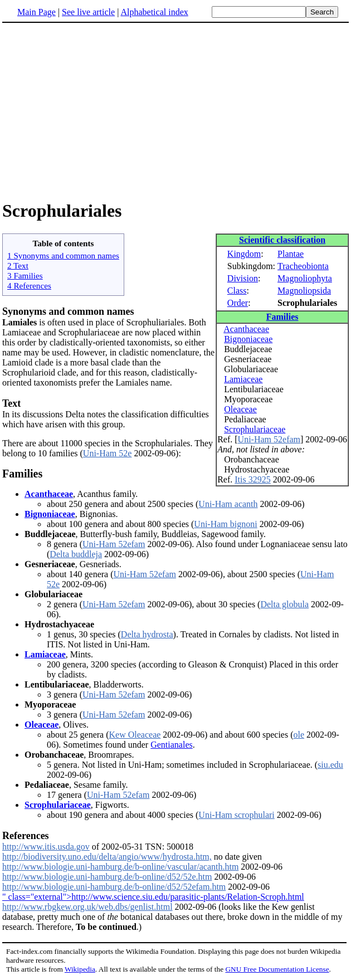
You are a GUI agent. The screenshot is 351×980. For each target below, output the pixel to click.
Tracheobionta (303, 266)
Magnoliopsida (304, 291)
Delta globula (284, 604)
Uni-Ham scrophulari (236, 815)
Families (282, 317)
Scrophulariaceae (255, 429)
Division (243, 278)
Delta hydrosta (147, 634)
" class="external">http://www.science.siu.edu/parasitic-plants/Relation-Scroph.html (153, 897)
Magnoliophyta (305, 278)
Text (11, 403)
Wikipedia (80, 969)
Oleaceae (240, 409)
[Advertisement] (96, 111)
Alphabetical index (154, 12)
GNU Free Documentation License (277, 969)
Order (238, 303)
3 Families (25, 276)
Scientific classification (282, 240)
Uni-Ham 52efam (269, 439)
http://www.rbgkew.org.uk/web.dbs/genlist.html (87, 907)
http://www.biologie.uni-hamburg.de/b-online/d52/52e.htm (107, 877)
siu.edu (330, 765)
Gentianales (172, 745)
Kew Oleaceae (135, 735)
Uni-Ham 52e (108, 453)
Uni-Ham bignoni (225, 524)
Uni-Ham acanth (228, 504)
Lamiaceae (243, 379)
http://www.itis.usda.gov (46, 847)
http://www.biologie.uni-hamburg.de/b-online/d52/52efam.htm (114, 887)
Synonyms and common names (68, 311)
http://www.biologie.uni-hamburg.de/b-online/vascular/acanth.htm (120, 867)
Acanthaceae (246, 329)
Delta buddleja (76, 554)
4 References (29, 286)
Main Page (36, 12)
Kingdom (244, 254)
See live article (88, 12)
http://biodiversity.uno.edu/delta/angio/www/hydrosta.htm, (107, 857)
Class (237, 291)
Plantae (291, 254)
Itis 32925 (252, 479)
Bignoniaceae (248, 339)
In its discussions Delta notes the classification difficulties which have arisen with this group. (106, 419)
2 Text (18, 265)
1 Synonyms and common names (63, 255)
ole (299, 735)
